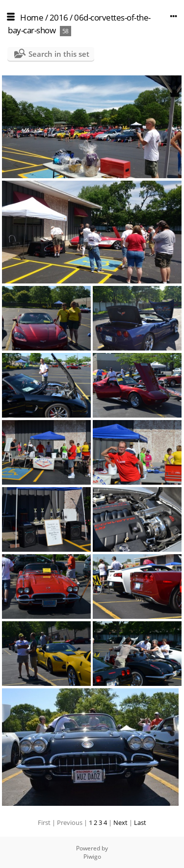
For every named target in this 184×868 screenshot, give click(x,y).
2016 (59, 17)
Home (32, 17)
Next (120, 822)
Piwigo (92, 856)
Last (140, 822)
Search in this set (59, 54)
